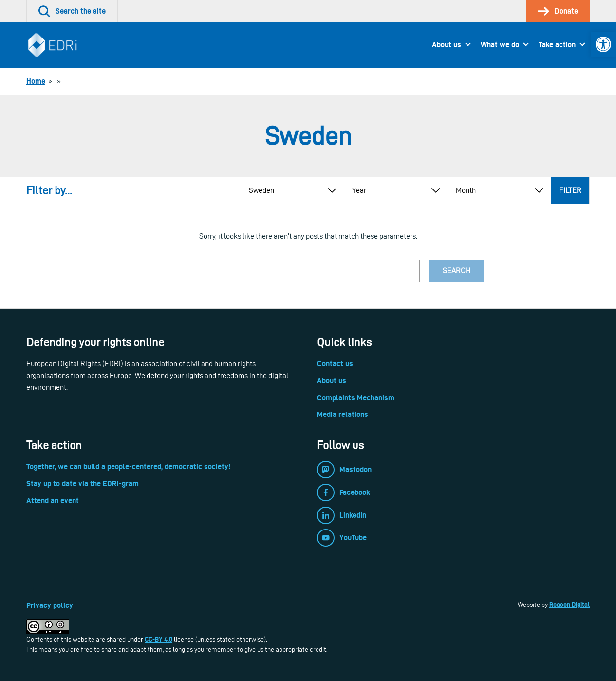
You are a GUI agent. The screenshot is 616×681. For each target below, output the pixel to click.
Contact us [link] (335, 364)
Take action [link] (557, 45)
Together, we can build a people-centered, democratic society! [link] (128, 466)
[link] (603, 44)
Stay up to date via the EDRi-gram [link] (83, 483)
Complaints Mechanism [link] (356, 398)
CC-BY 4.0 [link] (159, 639)
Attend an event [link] (53, 501)
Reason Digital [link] (569, 605)
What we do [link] (500, 45)
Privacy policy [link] (50, 605)
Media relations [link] (343, 414)
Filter (570, 190)
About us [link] (447, 45)
